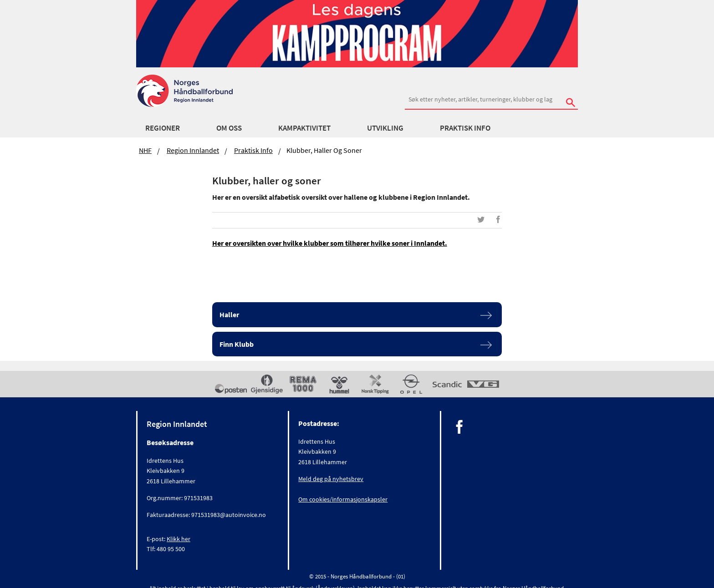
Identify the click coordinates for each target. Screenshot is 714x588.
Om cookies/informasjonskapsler (343, 499)
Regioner (163, 128)
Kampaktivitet (304, 128)
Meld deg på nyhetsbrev (331, 479)
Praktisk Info (465, 128)
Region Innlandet (193, 150)
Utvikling (385, 128)
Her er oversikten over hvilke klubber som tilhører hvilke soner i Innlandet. (330, 243)
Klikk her (178, 539)
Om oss (229, 128)
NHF (145, 150)
